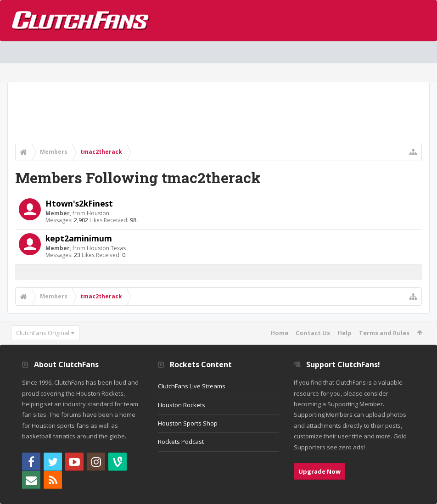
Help (345, 333)
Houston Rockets (182, 405)
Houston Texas (106, 248)
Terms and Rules (384, 333)
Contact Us (313, 333)
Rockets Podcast (181, 442)
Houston (98, 213)
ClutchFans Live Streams (192, 386)
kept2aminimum (79, 238)
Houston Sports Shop (188, 423)
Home (279, 333)
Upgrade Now (319, 471)
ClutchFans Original (43, 333)
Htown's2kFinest (79, 203)
